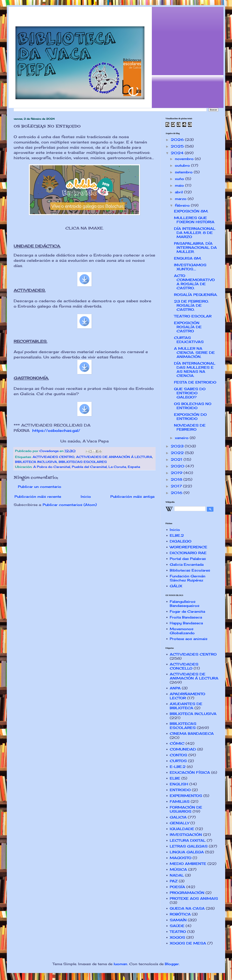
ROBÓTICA (180, 914)
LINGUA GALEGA (187, 852)
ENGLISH (179, 784)
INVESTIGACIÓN (186, 835)
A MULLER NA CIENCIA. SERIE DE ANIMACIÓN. (194, 353)
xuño (180, 179)
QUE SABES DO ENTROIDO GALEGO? (190, 393)
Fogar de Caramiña (187, 611)
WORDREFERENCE (188, 547)
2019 (177, 473)
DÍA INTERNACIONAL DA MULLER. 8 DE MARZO (195, 233)
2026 (178, 140)
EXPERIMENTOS (186, 796)
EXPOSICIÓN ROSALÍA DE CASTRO (188, 327)
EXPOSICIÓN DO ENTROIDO (190, 417)
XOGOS (177, 937)
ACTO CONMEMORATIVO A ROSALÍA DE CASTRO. (194, 282)
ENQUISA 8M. (188, 258)
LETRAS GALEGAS (189, 846)
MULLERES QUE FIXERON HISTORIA (194, 220)
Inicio (86, 496)
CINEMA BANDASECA (192, 734)
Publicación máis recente (38, 496)
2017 (177, 486)
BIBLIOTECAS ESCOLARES (83, 462)
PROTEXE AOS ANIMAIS (194, 898)
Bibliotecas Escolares (190, 570)
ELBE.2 (177, 535)
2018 (177, 479)
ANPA (175, 688)
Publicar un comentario (40, 487)
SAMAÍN (178, 920)
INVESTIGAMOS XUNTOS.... (190, 267)
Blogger (172, 964)
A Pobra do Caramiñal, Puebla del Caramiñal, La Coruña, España (87, 467)
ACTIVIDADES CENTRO (53, 457)
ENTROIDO (180, 790)
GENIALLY (179, 823)
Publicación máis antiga (132, 496)
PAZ (174, 881)
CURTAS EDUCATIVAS (189, 340)
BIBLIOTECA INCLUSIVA (36, 462)
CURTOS (178, 761)
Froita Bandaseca (186, 617)
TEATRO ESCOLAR (193, 316)
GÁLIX (176, 586)
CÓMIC (177, 743)
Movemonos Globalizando (182, 631)
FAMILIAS (180, 801)
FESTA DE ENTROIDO (195, 382)
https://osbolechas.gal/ (56, 430)
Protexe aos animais (189, 639)
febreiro (183, 205)
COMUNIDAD (183, 749)
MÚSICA (178, 869)
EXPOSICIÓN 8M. (191, 211)
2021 (177, 459)
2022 (178, 453)
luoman (120, 964)
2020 (178, 466)
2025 (178, 146)
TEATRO (178, 932)
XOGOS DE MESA (188, 943)
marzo (181, 199)
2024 (178, 153)
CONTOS (178, 755)
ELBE (175, 778)
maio (180, 185)
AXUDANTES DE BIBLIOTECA (186, 706)
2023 (178, 446)
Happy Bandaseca (186, 623)
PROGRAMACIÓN (187, 893)
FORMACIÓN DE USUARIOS (186, 809)
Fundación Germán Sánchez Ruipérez (188, 578)
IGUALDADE (182, 829)
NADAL (177, 875)
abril (179, 192)
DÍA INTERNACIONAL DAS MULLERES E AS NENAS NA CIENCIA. (195, 369)
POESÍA (177, 887)
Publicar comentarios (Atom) (70, 505)
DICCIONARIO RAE (188, 553)
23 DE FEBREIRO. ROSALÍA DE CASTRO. (191, 305)
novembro (185, 159)
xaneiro (182, 438)
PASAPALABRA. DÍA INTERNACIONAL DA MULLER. (195, 248)
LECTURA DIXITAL (188, 840)
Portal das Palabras (188, 559)
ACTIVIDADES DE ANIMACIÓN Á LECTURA (114, 457)
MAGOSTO (181, 858)
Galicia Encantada (187, 564)
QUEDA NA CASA (187, 908)
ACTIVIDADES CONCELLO (184, 666)
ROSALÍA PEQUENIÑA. (196, 295)
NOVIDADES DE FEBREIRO (190, 427)
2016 (177, 493)
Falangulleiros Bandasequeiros (185, 604)
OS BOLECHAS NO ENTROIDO (193, 406)
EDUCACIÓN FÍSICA (190, 772)
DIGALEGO (181, 541)
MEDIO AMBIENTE (188, 864)
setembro (184, 172)
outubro (183, 165)
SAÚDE (177, 926)
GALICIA (178, 817)
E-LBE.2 (178, 767)
